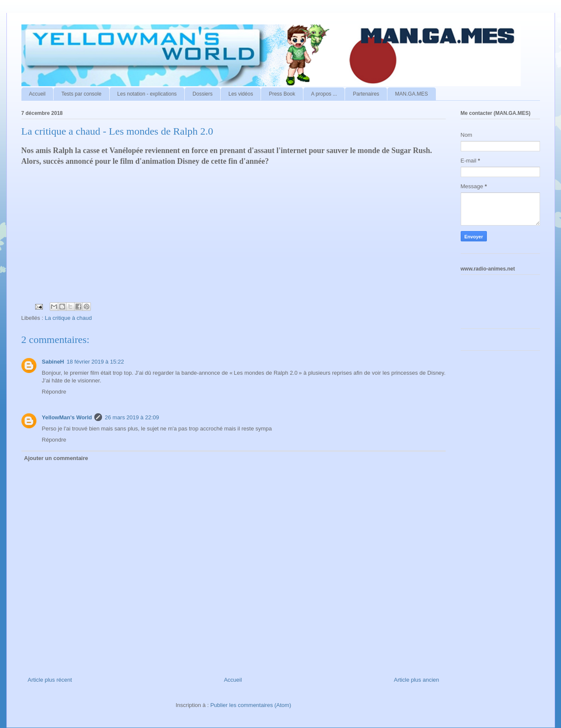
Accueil (37, 94)
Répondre (54, 392)
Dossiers (202, 94)
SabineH (53, 362)
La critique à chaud (68, 318)
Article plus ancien (417, 680)
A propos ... (324, 94)
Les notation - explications (147, 94)
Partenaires (366, 94)
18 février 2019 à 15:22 (96, 362)
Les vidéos (241, 94)
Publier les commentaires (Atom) (251, 705)
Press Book (282, 94)
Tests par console (81, 94)
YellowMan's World (67, 417)
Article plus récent (50, 680)
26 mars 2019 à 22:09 (132, 417)
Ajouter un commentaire (56, 458)
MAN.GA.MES (412, 94)
